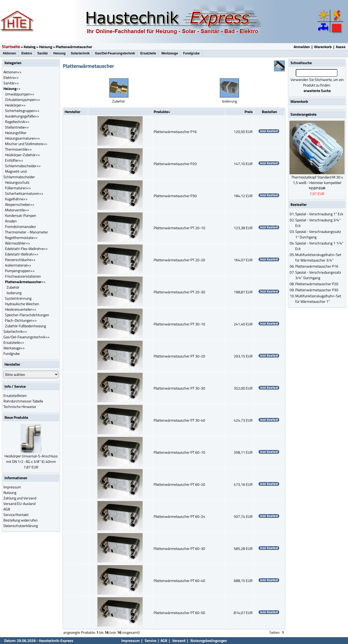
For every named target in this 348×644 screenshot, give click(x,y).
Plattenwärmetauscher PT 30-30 (179, 388)
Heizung (46, 47)
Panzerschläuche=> (20, 260)
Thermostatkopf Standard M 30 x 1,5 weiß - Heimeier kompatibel (317, 180)
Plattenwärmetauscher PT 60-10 (179, 452)
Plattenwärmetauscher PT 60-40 (179, 581)
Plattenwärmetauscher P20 (175, 164)
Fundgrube (191, 53)
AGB (7, 509)
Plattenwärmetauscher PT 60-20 (179, 484)
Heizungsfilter (16, 133)
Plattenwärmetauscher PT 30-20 (179, 356)
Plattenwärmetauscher (74, 47)
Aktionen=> (12, 72)
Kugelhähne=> (16, 199)
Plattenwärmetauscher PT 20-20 (179, 260)
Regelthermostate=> (21, 237)
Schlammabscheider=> (23, 166)
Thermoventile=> (18, 149)
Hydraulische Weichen (22, 304)
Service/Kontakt (16, 515)
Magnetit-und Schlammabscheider (19, 174)
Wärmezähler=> (17, 243)
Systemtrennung (18, 298)
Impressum (12, 487)
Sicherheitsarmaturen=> (24, 193)
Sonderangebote (303, 114)
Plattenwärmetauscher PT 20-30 (179, 292)
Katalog (30, 47)
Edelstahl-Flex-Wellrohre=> (26, 249)
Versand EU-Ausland (19, 504)
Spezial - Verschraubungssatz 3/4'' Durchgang (318, 275)
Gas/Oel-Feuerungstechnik (115, 53)
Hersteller (72, 112)
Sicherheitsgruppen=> (22, 111)
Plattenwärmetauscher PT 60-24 (179, 516)
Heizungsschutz (17, 182)
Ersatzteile (148, 53)
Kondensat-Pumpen (21, 215)
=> (12, 88)
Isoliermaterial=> (18, 265)
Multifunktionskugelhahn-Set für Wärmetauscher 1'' (318, 299)
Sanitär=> (11, 83)
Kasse (341, 47)
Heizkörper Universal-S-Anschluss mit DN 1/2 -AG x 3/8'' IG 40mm (31, 459)
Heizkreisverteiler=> (21, 309)
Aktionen (9, 53)
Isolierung (14, 293)
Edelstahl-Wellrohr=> (22, 254)
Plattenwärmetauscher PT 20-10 (179, 228)
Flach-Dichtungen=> (21, 320)
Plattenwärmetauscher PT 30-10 (179, 324)
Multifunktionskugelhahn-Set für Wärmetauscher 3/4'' (318, 257)
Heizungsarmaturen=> (22, 138)
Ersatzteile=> (14, 342)
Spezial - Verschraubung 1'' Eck (319, 214)
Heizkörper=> (15, 105)
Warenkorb (323, 47)
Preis (249, 112)
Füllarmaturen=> (18, 188)
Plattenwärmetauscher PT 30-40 (179, 420)
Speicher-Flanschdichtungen (27, 315)
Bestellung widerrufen (21, 520)
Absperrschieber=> (20, 204)
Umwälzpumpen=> (20, 94)
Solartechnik (80, 53)
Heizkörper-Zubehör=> (22, 155)
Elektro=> (11, 77)
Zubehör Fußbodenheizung (25, 326)
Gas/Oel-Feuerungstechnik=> (27, 337)
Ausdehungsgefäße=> (22, 116)
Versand (179, 640)
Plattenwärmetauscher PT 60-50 (179, 613)
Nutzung (10, 492)
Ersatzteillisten (15, 395)
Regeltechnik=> (17, 122)
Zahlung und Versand (20, 498)
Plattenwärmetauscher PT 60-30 (179, 548)
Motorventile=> (17, 210)
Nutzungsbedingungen (209, 640)
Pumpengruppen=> (20, 271)
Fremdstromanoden (20, 226)
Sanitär (43, 53)
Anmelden (302, 47)
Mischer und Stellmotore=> (26, 144)
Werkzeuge (170, 53)
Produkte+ (162, 112)
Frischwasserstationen (23, 276)
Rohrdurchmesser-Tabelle (23, 401)
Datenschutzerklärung (21, 526)
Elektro (27, 53)
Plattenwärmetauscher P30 (175, 196)
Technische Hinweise (20, 407)
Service (150, 640)
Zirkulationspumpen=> (23, 99)
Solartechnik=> (15, 331)
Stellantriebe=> (17, 127)
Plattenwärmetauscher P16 (175, 132)
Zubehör (13, 287)
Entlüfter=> (14, 160)
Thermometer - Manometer (27, 232)
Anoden (11, 221)
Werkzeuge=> (14, 348)
